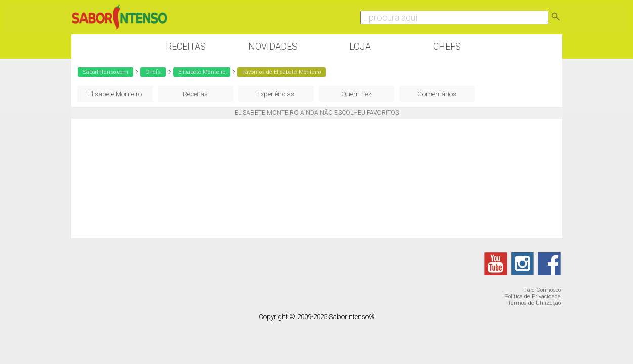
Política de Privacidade (533, 297)
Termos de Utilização (534, 303)
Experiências (276, 94)
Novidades (273, 46)
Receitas (186, 46)
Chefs (447, 46)
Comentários (437, 94)
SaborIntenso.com (105, 72)
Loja (360, 46)
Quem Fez (356, 94)
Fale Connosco (542, 290)
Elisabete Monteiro (202, 72)
